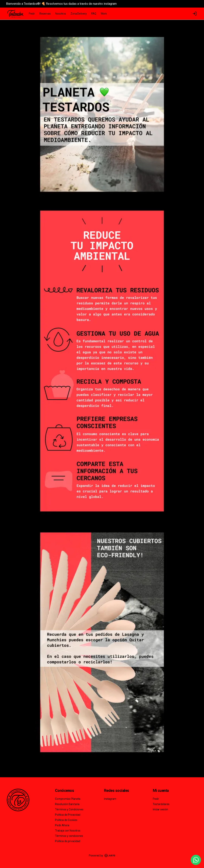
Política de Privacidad (68, 815)
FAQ (94, 14)
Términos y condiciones (69, 836)
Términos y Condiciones (69, 809)
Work (104, 14)
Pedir (32, 14)
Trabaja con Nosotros (68, 831)
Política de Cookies (66, 820)
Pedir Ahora (62, 825)
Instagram (110, 799)
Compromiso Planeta (68, 799)
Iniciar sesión (160, 809)
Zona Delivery (79, 14)
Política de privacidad (68, 841)
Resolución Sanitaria (67, 804)
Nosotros (61, 14)
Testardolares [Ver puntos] (161, 804)
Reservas (45, 14)
